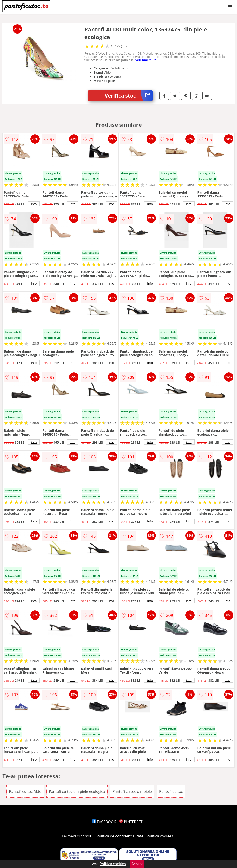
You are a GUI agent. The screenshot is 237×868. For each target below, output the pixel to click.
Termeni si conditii (78, 836)
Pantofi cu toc (171, 791)
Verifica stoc (129, 96)
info (34, 204)
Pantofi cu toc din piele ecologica (77, 791)
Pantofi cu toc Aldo (25, 791)
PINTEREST (131, 822)
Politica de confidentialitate (120, 836)
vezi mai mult (146, 60)
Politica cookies (160, 836)
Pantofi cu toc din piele (132, 791)
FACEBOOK (104, 822)
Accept (137, 864)
